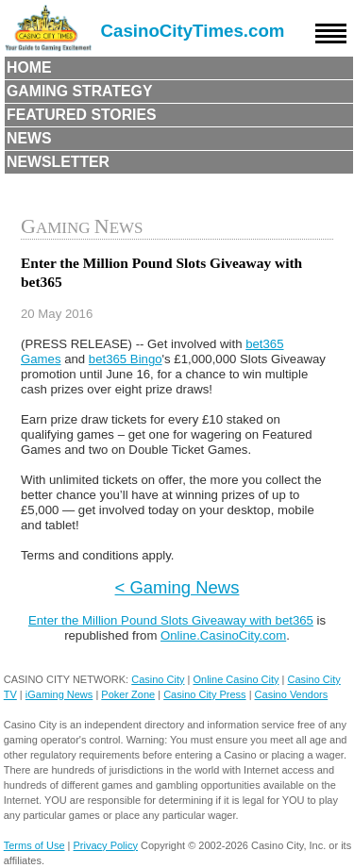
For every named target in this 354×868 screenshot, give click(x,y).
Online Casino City (236, 679)
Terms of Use (34, 845)
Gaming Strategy (79, 91)
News (29, 138)
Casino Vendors (292, 694)
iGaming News (59, 694)
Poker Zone (128, 694)
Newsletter (58, 162)
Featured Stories (82, 115)
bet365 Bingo (126, 359)
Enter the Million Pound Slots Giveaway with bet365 (171, 620)
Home (29, 67)
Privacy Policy (106, 845)
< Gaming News (177, 587)
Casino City (158, 679)
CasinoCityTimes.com (193, 31)
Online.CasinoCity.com (223, 635)
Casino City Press (204, 694)
